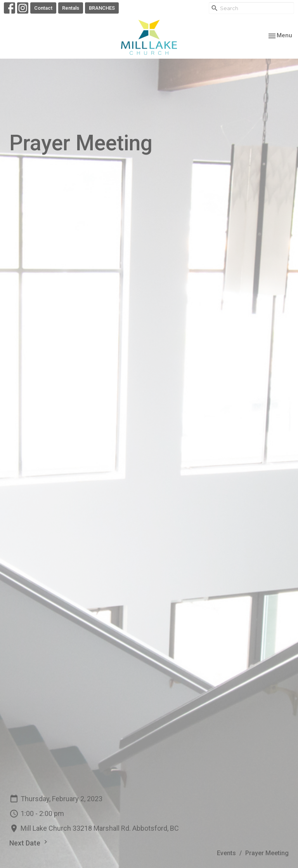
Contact (43, 8)
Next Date (29, 843)
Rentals (71, 8)
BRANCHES (102, 8)
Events (226, 853)
